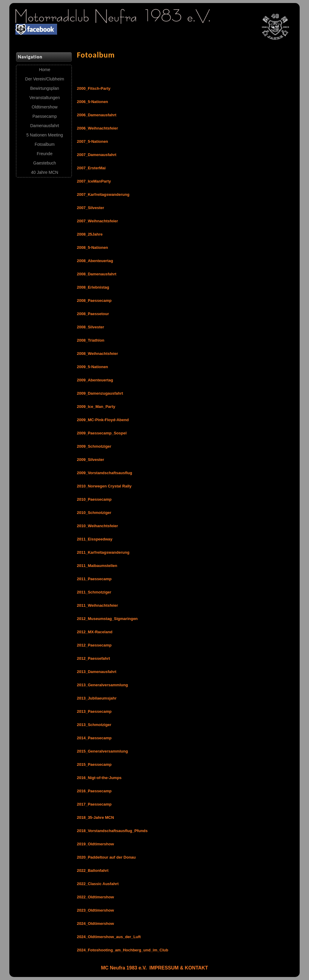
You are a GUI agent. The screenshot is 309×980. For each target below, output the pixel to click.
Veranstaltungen (45, 98)
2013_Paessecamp (94, 711)
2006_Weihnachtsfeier (97, 128)
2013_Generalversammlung (102, 685)
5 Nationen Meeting (45, 135)
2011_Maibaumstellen (97, 566)
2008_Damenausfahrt (97, 274)
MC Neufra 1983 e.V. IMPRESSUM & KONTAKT (155, 968)
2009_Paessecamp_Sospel (102, 433)
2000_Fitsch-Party (94, 88)
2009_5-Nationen (92, 367)
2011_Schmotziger (94, 592)
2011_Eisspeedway (95, 539)
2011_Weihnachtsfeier (97, 605)
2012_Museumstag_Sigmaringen (107, 619)
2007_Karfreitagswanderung (103, 194)
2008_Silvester (91, 327)
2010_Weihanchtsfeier (97, 526)
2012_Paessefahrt (94, 658)
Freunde (45, 154)
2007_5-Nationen (92, 141)
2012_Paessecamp (94, 645)
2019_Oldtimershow (96, 844)
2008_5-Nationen (92, 247)
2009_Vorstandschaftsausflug (105, 473)
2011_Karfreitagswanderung (103, 552)
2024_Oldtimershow (96, 924)
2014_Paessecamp (94, 738)
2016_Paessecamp (94, 791)
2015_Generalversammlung (102, 751)
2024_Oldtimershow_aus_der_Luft (109, 937)
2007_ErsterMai (91, 168)
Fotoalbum (45, 144)
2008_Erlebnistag (93, 287)
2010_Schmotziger (94, 513)
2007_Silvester (91, 208)
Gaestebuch (45, 163)
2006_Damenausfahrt (97, 115)
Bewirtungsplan (45, 88)
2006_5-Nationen (92, 102)
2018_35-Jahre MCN (96, 817)
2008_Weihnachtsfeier (97, 354)
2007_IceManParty (94, 181)
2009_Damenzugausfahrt (100, 393)
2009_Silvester (91, 460)
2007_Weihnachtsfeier (97, 221)
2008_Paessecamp (94, 301)
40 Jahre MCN (45, 172)
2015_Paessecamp (94, 764)
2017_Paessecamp (94, 804)
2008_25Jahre (90, 234)
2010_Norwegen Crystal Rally (104, 486)
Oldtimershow (45, 107)
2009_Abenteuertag (95, 380)
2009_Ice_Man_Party (96, 407)
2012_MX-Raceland (95, 632)
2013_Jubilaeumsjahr (97, 698)
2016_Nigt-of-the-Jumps (99, 778)
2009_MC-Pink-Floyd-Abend (103, 420)
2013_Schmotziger (94, 725)
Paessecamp (45, 116)
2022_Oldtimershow (96, 897)
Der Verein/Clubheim (45, 79)
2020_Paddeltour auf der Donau (106, 857)
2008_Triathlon (91, 340)
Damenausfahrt (45, 126)
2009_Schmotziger (94, 446)
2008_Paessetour (93, 314)
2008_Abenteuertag (95, 261)
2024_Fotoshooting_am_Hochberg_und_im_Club (123, 950)
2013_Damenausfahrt (97, 672)
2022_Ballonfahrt (93, 870)
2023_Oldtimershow (96, 910)
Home (45, 70)
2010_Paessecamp (94, 499)
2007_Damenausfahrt (97, 155)
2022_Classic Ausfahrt (98, 884)
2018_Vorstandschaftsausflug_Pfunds (112, 831)
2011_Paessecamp (94, 579)
